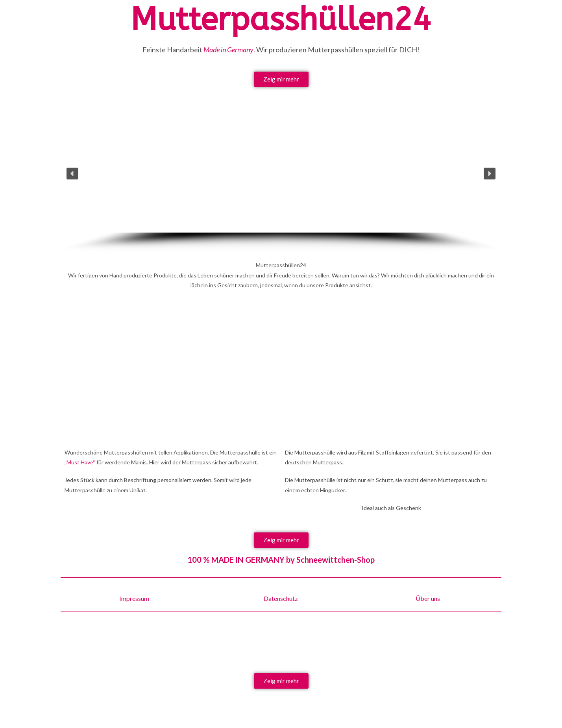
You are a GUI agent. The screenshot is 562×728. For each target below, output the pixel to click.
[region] (281, 183)
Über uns (428, 598)
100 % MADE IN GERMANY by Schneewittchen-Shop (281, 560)
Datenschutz (281, 598)
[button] (72, 174)
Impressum (134, 598)
